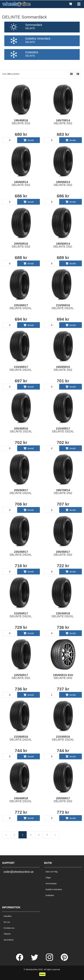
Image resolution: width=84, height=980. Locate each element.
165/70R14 (63, 122)
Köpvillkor (8, 916)
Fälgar (48, 878)
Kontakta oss (9, 928)
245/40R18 (21, 800)
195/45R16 (21, 122)
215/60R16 (21, 738)
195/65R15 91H (63, 676)
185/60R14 (63, 245)
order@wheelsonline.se (19, 872)
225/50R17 (21, 676)
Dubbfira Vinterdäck (54, 889)
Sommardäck (51, 884)
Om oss (7, 922)
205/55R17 (63, 800)
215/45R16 (63, 738)
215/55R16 (63, 307)
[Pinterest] (64, 960)
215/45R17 (21, 368)
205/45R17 (63, 553)
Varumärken (9, 940)
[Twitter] (35, 960)
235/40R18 (63, 615)
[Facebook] (20, 960)
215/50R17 (21, 615)
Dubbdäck (50, 895)
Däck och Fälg (52, 872)
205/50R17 (21, 492)
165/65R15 (63, 368)
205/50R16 (21, 245)
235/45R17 (21, 553)
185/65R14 (63, 183)
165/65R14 (21, 183)
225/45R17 (21, 307)
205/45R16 (21, 430)
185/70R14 (63, 492)
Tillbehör (7, 934)
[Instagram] (50, 960)
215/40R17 (63, 430)
